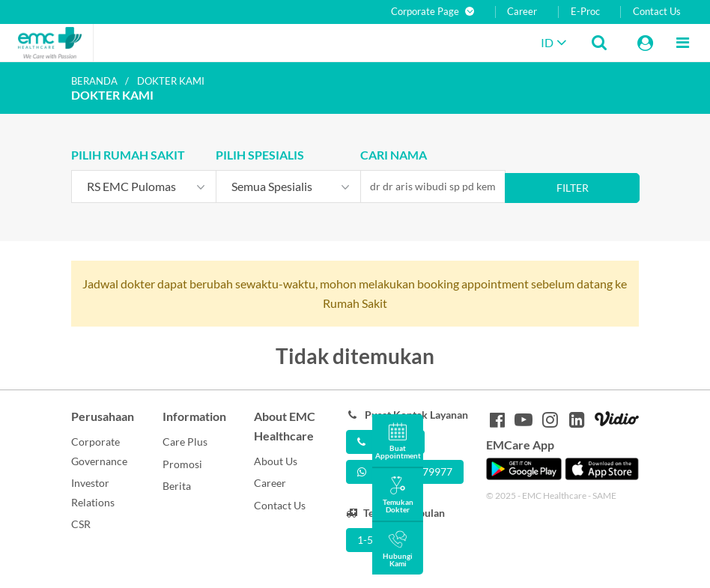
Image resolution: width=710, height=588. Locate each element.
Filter (573, 188)
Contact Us (657, 12)
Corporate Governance (99, 451)
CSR (81, 524)
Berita (177, 486)
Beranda (94, 81)
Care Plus (185, 442)
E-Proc (585, 12)
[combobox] (144, 187)
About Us (276, 461)
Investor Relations (93, 492)
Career (522, 12)
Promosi (182, 464)
